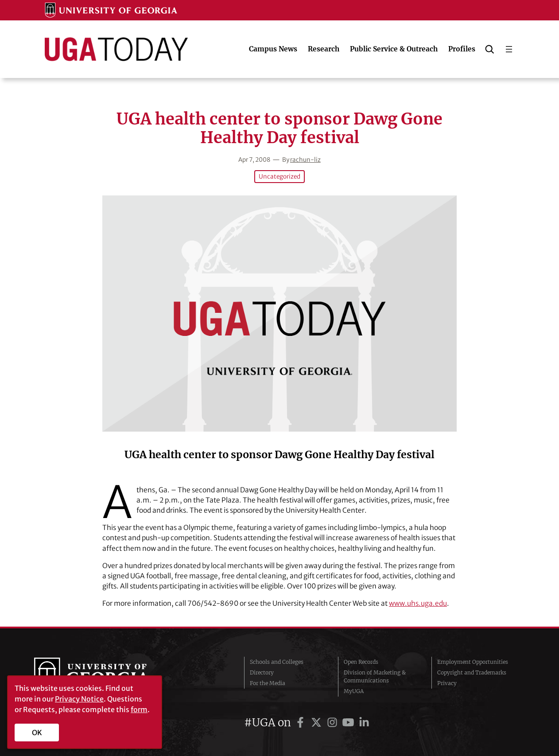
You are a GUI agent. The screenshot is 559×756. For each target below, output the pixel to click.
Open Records (361, 662)
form (139, 709)
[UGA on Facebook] (302, 723)
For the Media (268, 683)
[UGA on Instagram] (334, 723)
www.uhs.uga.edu (418, 603)
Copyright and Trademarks (472, 672)
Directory (262, 672)
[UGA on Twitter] (318, 723)
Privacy (447, 683)
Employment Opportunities (473, 662)
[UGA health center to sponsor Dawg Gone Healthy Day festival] (279, 314)
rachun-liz (305, 160)
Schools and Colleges (277, 662)
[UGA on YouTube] (349, 723)
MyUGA (354, 691)
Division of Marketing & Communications (375, 676)
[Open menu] (509, 49)
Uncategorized (279, 177)
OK (37, 733)
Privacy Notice (79, 699)
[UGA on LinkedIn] (364, 723)
